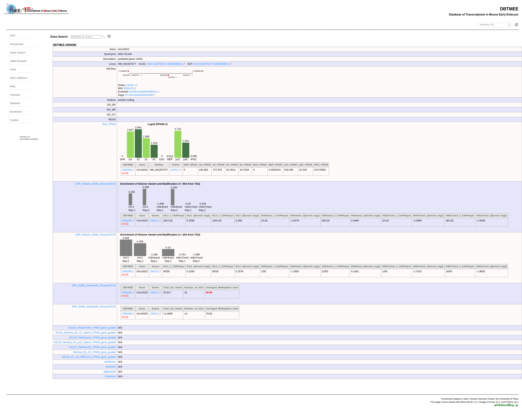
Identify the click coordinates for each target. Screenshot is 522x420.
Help (13, 86)
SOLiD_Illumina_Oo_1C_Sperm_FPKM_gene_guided (86, 333)
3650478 (128, 88)
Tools (13, 69)
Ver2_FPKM (109, 124)
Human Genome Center (482, 399)
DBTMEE (509, 9)
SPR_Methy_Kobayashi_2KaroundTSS (94, 307)
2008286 (127, 170)
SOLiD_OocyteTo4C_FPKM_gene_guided (92, 328)
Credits (14, 120)
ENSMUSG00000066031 (143, 92)
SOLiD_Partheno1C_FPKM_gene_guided (92, 338)
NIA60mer (110, 362)
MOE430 (111, 367)
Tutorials (15, 95)
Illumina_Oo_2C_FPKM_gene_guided (94, 352)
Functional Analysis (455, 399)
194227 (130, 85)
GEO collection (19, 78)
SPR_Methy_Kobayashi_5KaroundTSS (94, 285)
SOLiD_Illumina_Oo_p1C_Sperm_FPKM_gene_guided (85, 342)
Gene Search (18, 53)
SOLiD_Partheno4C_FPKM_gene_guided (92, 347)
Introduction (17, 44)
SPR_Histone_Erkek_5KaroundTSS (96, 184)
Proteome (110, 376)
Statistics (15, 103)
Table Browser (18, 61)
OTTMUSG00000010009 (138, 95)
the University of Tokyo (507, 399)
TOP (13, 36)
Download (16, 112)
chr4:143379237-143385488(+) (165, 64)
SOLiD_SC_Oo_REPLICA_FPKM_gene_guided (89, 357)
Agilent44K (110, 372)
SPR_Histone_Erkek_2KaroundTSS (96, 235)
